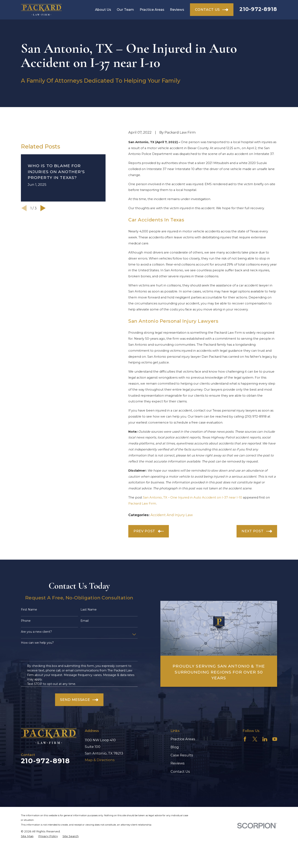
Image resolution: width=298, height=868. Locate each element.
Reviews (178, 763)
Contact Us (180, 771)
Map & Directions (100, 760)
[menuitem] (27, 836)
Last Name (89, 610)
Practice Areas (183, 739)
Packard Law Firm (142, 503)
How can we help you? (37, 643)
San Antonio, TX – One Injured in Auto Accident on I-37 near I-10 (193, 497)
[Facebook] (245, 739)
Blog (175, 747)
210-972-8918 (258, 9)
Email (85, 621)
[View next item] (43, 265)
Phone (26, 621)
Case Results (182, 755)
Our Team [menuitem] (125, 10)
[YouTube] (275, 739)
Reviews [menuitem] (177, 10)
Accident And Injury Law (172, 515)
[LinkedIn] (265, 739)
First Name (29, 610)
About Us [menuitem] (103, 10)
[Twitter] (255, 739)
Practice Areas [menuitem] (152, 10)
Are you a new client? (36, 632)
